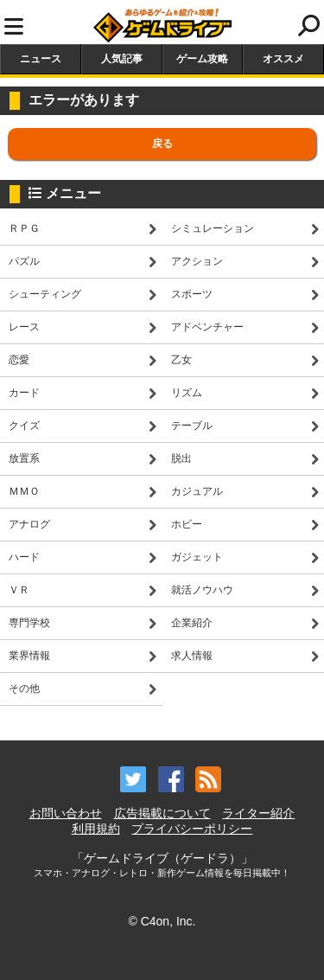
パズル (24, 261)
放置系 (24, 458)
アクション (197, 261)
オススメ (283, 59)
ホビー (187, 524)
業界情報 (29, 656)
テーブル (192, 426)
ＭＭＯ (24, 491)
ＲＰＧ (24, 228)
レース (24, 327)
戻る (162, 144)
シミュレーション (213, 228)
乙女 (181, 360)
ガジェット (197, 557)
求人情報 (192, 656)
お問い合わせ (66, 813)
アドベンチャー (207, 327)
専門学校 (29, 623)
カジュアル (197, 491)
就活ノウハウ (202, 590)
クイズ (24, 426)
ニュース (41, 59)
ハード (24, 557)
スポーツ (192, 294)
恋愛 (19, 360)
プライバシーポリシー (192, 829)
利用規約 (96, 829)
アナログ (29, 524)
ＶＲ (19, 590)
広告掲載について (162, 813)
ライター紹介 (258, 813)
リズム (187, 393)
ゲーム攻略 (202, 59)
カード (24, 393)
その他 (24, 689)
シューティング (45, 294)
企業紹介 (192, 623)
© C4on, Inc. (162, 921)
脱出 (181, 458)
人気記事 (122, 59)
